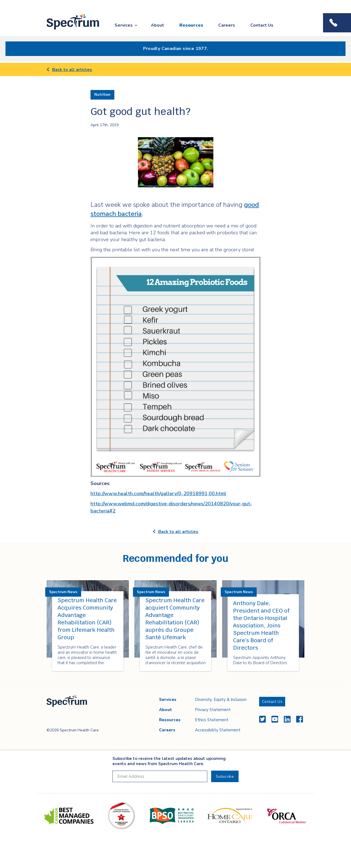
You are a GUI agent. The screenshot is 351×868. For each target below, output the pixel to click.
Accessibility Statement (218, 730)
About (157, 25)
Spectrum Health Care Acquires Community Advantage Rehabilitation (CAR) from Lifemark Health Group (87, 619)
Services (124, 25)
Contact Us (262, 25)
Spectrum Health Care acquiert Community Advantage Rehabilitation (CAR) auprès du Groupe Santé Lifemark (175, 619)
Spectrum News (63, 592)
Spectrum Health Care (68, 30)
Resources (191, 25)
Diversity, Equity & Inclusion (221, 700)
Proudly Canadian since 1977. (176, 49)
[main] (175, 375)
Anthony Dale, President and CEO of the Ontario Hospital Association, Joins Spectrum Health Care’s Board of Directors (261, 625)
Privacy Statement (213, 710)
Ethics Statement (212, 720)
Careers (227, 25)
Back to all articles (69, 70)
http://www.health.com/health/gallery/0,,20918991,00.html (158, 494)
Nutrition (102, 95)
